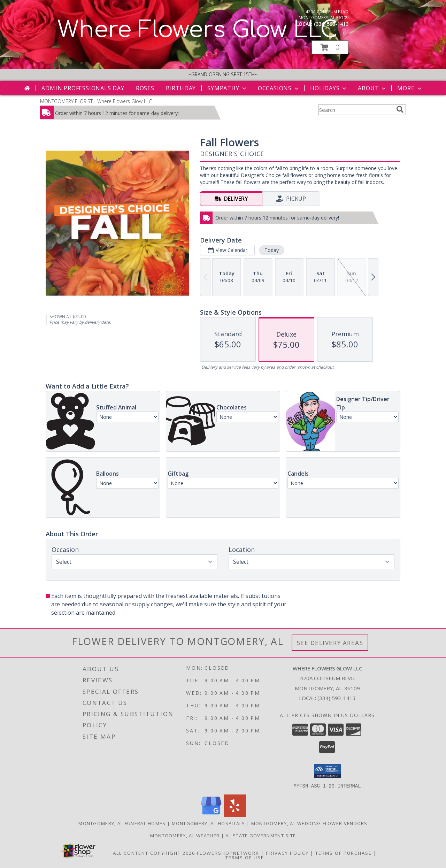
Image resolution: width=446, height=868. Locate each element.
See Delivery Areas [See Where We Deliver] (330, 643)
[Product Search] (356, 110)
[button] (330, 47)
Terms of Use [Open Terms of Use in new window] (245, 857)
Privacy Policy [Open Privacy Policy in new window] (287, 853)
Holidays (329, 88)
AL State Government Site (261, 835)
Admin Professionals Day (83, 88)
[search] (400, 109)
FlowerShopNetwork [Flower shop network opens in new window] (228, 853)
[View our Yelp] (235, 815)
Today (272, 250)
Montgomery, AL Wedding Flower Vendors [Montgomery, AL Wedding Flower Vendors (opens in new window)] (309, 823)
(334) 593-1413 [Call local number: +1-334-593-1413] (331, 24)
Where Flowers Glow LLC (198, 30)
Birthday (181, 88)
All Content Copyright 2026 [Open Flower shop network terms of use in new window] (154, 853)
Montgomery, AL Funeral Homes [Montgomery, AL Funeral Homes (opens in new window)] (122, 823)
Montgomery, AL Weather (185, 835)
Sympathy (227, 88)
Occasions (279, 88)
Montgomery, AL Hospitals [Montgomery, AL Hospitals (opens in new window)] (209, 823)
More (410, 88)
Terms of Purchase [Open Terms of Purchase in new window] (344, 853)
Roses (145, 88)
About (372, 88)
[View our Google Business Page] (211, 815)
